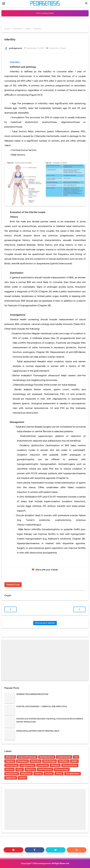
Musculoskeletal (70, 765)
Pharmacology (62, 769)
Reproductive (12, 774)
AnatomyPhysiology (27, 757)
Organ (63, 48)
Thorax (59, 774)
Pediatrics (30, 769)
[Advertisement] (45, 660)
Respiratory (26, 774)
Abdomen (10, 757)
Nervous (9, 769)
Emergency (22, 761)
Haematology (49, 761)
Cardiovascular (64, 757)
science (38, 774)
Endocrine (54, 48)
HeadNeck (63, 761)
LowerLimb (43, 765)
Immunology (12, 765)
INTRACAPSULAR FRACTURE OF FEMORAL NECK (38, 731)
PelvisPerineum (45, 769)
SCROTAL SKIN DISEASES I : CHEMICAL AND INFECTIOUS (42, 706)
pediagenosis (45, 863)
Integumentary (27, 765)
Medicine (55, 765)
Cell (76, 757)
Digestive (10, 761)
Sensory (49, 774)
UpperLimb (11, 778)
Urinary (22, 778)
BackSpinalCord (47, 757)
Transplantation (73, 774)
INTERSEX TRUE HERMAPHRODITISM (32, 694)
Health (74, 761)
